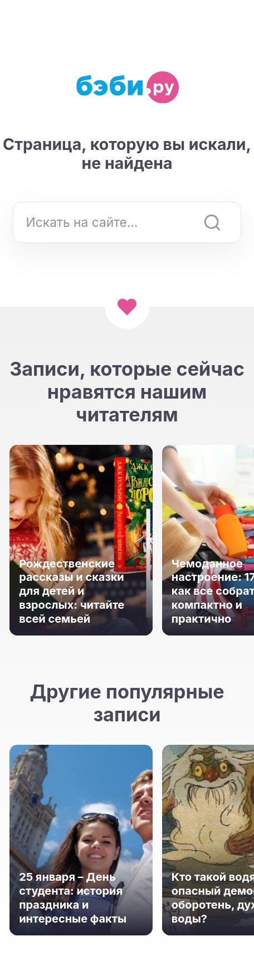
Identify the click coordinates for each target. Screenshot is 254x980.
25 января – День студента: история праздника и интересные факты (73, 898)
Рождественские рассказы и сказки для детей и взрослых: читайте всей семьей (72, 591)
